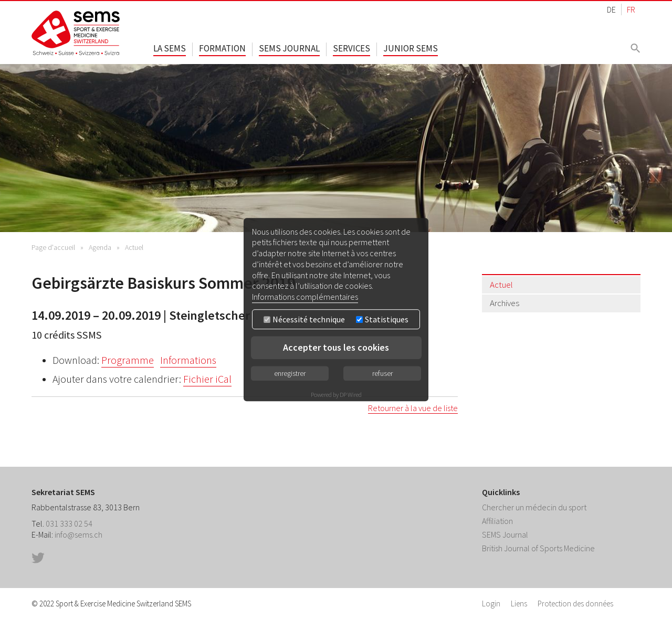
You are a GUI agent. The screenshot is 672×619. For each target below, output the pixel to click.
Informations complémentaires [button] (305, 297)
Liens (519, 604)
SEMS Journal (289, 48)
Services (351, 48)
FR (631, 9)
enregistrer (290, 373)
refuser (382, 373)
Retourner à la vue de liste (413, 408)
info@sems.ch (78, 534)
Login (491, 604)
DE (611, 9)
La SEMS (170, 48)
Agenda (100, 247)
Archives (505, 303)
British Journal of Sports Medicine (538, 548)
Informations (188, 360)
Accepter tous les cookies (336, 347)
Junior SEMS (411, 48)
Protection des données (575, 604)
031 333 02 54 (69, 523)
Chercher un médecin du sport (534, 507)
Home (76, 33)
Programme (128, 360)
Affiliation (497, 521)
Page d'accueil (53, 247)
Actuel (134, 247)
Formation (222, 48)
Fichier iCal (207, 379)
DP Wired (351, 395)
